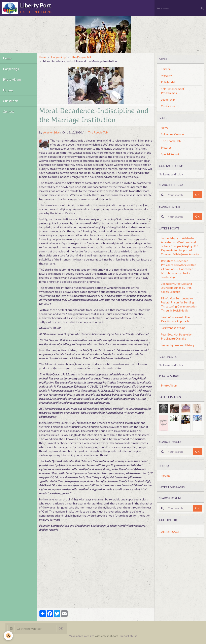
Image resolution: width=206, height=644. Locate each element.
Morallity (166, 76)
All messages (171, 532)
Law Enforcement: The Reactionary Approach (175, 319)
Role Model (168, 82)
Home (7, 58)
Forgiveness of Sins (173, 328)
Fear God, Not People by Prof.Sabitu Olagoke (176, 336)
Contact (8, 112)
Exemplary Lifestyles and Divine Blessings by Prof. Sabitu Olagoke (176, 288)
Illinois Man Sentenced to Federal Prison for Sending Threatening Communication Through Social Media (179, 304)
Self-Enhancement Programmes (173, 91)
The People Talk (81, 57)
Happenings (11, 69)
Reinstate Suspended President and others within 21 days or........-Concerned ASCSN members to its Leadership (179, 269)
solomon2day (51, 132)
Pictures (166, 147)
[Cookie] (9, 636)
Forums (8, 90)
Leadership (168, 100)
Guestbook (10, 101)
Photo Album (12, 80)
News (165, 128)
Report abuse (129, 636)
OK (197, 195)
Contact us (168, 106)
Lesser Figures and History (178, 345)
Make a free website (82, 636)
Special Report (170, 154)
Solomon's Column (172, 134)
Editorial (166, 69)
